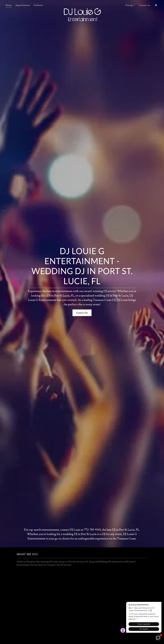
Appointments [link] (23, 5)
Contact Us (82, 313)
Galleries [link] (38, 5)
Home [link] (9, 5)
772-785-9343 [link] (92, 530)
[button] (130, 5)
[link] (82, 5)
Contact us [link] (144, 5)
